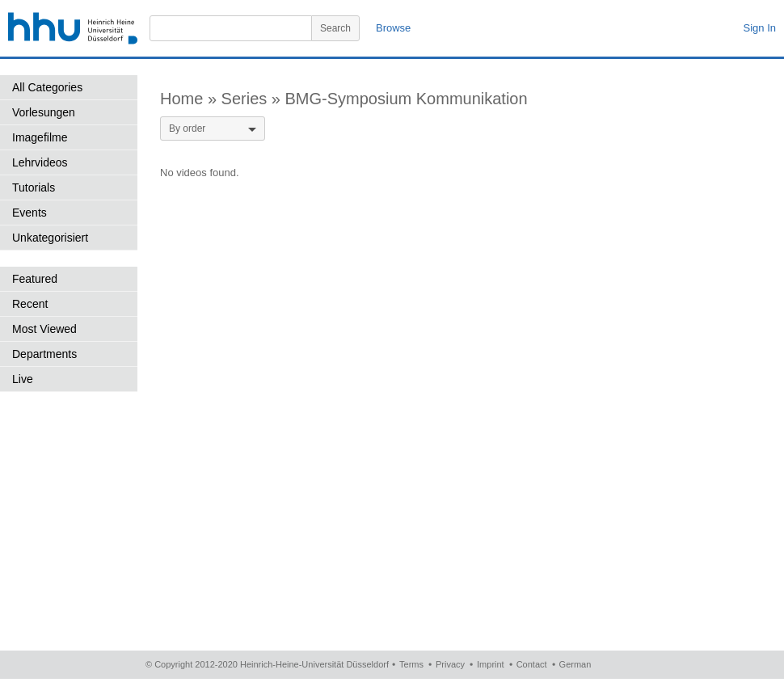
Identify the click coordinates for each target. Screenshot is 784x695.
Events (30, 213)
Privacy (450, 664)
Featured (35, 279)
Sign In (760, 28)
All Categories (47, 87)
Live (23, 379)
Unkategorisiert (50, 238)
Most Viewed (44, 329)
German (575, 664)
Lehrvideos (40, 162)
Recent (30, 304)
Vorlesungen (44, 112)
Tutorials (34, 187)
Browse (393, 28)
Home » (191, 99)
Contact (532, 664)
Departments (44, 354)
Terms (411, 664)
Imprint (491, 664)
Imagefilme (40, 137)
